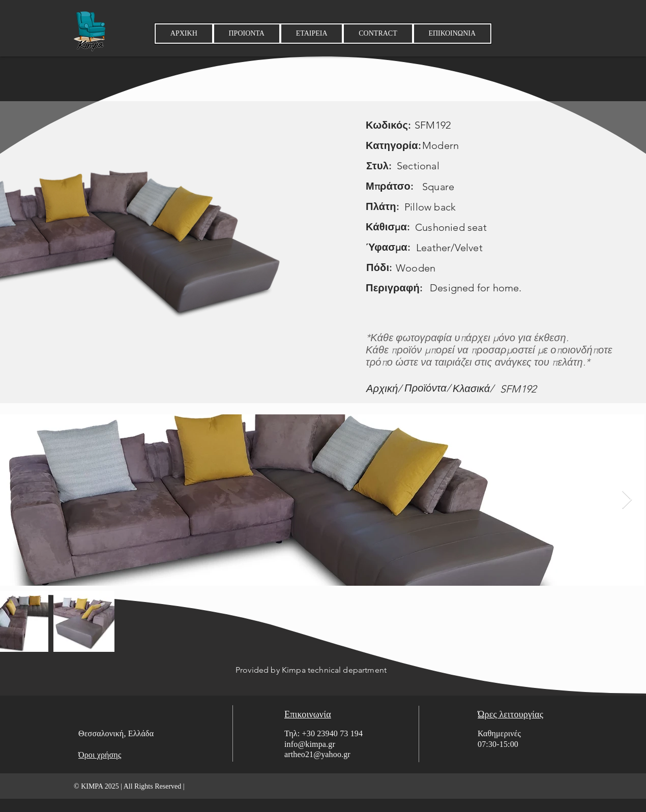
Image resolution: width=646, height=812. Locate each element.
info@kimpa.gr (310, 744)
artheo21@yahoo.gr (317, 754)
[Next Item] (627, 500)
